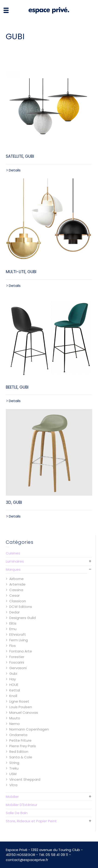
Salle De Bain (17, 813)
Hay (13, 679)
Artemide (17, 584)
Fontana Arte (21, 651)
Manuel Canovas (24, 712)
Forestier (17, 657)
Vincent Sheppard (25, 779)
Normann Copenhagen (29, 729)
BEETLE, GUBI (17, 387)
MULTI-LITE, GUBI (21, 272)
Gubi (13, 673)
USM (13, 774)
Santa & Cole (21, 757)
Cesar (14, 595)
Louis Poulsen (21, 707)
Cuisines (13, 553)
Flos (13, 646)
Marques (13, 569)
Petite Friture (20, 740)
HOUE (14, 685)
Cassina (16, 590)
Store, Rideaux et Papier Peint (31, 821)
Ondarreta (18, 735)
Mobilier (12, 797)
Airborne (16, 579)
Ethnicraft (18, 634)
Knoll (13, 696)
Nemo (14, 724)
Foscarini (17, 662)
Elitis (13, 623)
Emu (13, 629)
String (14, 763)
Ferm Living (19, 640)
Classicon (18, 601)
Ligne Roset (19, 701)
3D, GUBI (14, 502)
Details (15, 170)
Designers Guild (22, 618)
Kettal (15, 690)
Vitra (13, 785)
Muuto (15, 718)
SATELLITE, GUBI (20, 156)
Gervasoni (18, 668)
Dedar (14, 612)
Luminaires (15, 561)
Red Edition (19, 752)
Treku (14, 768)
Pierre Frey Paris (23, 746)
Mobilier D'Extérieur (22, 805)
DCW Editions (21, 607)
